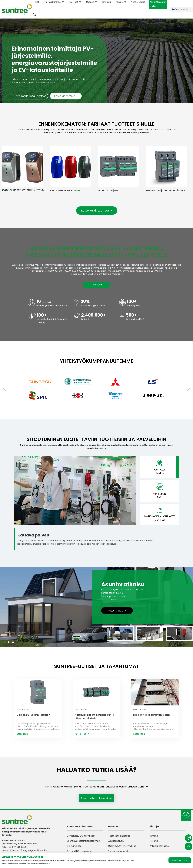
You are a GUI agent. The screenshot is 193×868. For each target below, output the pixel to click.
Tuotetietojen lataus (119, 836)
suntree (154, 836)
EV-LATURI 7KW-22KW (64, 190)
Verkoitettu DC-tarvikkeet (81, 836)
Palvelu (113, 827)
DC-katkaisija (107, 190)
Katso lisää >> (24, 734)
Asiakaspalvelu (116, 841)
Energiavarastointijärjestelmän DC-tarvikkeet (83, 843)
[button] (6, 388)
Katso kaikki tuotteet (96, 211)
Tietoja (154, 827)
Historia (154, 841)
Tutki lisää (96, 285)
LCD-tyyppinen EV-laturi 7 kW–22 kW (23, 190)
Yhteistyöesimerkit (118, 851)
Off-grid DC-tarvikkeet (79, 851)
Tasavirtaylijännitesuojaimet (164, 190)
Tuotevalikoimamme (81, 827)
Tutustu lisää (117, 611)
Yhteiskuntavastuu (159, 846)
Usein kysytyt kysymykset (122, 846)
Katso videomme (66, 96)
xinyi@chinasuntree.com (25, 844)
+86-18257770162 (18, 840)
